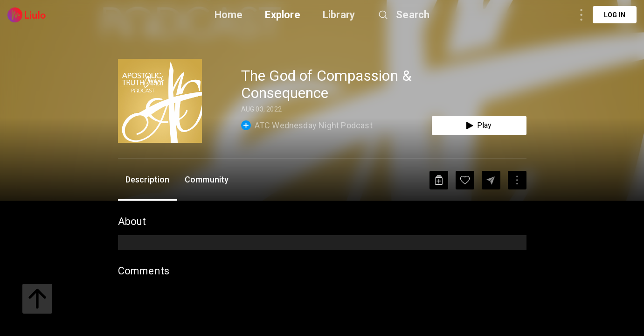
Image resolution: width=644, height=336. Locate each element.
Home (229, 15)
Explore (282, 15)
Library (339, 15)
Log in (615, 15)
